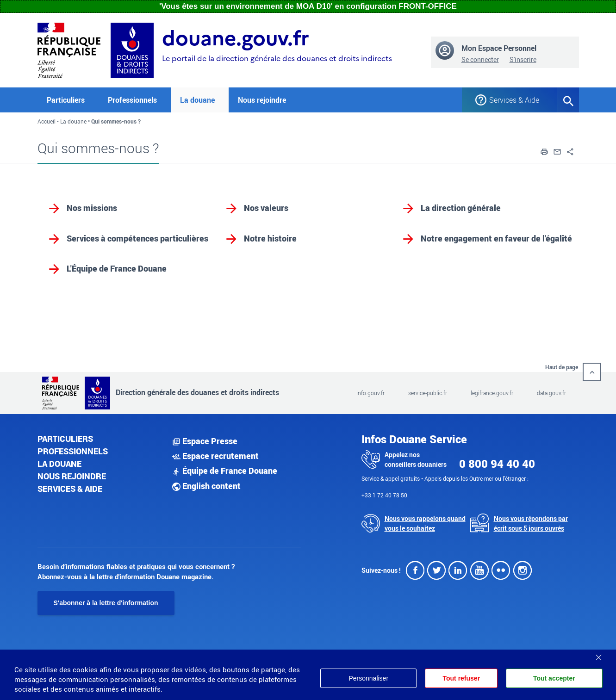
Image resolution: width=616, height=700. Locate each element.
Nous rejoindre (262, 100)
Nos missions (92, 208)
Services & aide (70, 489)
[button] (544, 151)
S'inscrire (523, 59)
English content (206, 486)
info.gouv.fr (370, 393)
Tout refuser (461, 678)
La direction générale (461, 208)
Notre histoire (270, 238)
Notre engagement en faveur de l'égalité (496, 238)
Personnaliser (368, 678)
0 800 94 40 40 (497, 464)
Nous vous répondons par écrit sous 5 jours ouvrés (531, 523)
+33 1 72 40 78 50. (385, 495)
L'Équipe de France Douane (117, 268)
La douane (73, 121)
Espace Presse (205, 441)
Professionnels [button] (132, 100)
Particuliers (65, 439)
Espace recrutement (215, 456)
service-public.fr (428, 393)
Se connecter (480, 59)
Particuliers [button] (66, 100)
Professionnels (73, 451)
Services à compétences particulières (137, 238)
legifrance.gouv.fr (492, 393)
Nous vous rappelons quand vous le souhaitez (425, 523)
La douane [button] (197, 100)
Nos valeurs (266, 208)
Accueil (47, 121)
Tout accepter (554, 678)
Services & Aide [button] (514, 100)
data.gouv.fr (551, 393)
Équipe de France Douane (225, 471)
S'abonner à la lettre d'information (106, 603)
